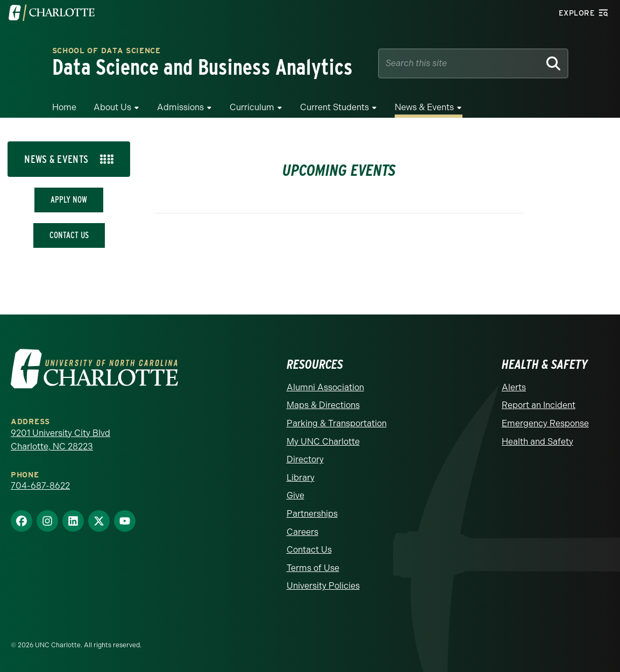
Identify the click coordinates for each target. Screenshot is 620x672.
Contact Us (69, 235)
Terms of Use (313, 568)
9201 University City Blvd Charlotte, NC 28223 (60, 440)
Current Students (334, 107)
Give (295, 495)
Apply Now (69, 200)
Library (301, 478)
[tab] (69, 159)
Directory (305, 459)
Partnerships (312, 514)
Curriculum (252, 107)
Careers (302, 532)
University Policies (323, 586)
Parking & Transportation (337, 423)
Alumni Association (325, 387)
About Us (112, 107)
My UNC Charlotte (323, 442)
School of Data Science (106, 51)
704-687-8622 (40, 486)
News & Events (424, 107)
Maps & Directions (323, 405)
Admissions (180, 107)
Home (64, 107)
